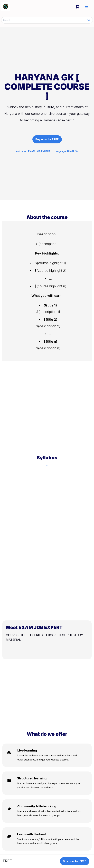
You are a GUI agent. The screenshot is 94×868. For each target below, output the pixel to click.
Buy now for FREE (47, 139)
